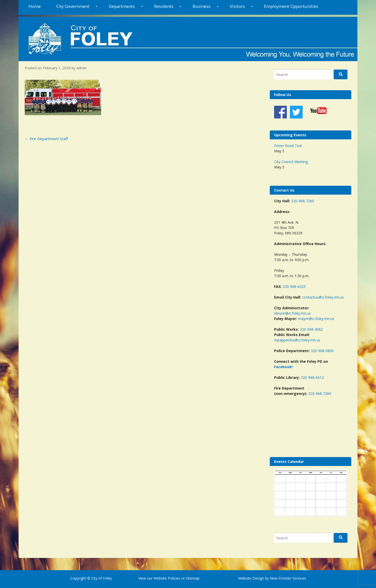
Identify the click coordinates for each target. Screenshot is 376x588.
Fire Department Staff (46, 139)
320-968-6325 (294, 286)
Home (35, 6)
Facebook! (283, 367)
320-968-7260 (303, 201)
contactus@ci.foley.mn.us (323, 297)
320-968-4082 (311, 329)
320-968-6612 (312, 377)
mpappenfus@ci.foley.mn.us (297, 340)
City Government (73, 6)
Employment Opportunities (291, 6)
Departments (122, 6)
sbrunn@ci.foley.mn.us (292, 313)
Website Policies (167, 578)
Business (202, 6)
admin (82, 68)
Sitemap (192, 578)
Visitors (237, 6)
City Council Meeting (291, 162)
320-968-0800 (322, 351)
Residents (164, 6)
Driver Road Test (288, 146)
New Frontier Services (288, 578)
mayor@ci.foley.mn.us (316, 319)
